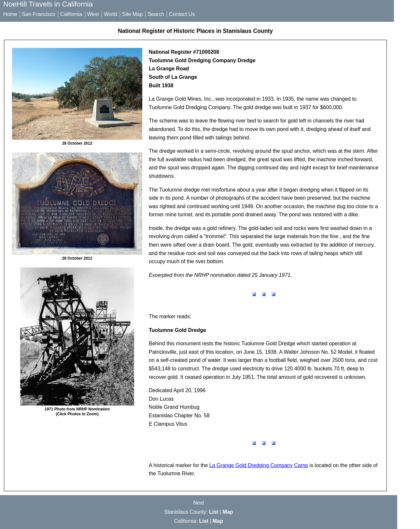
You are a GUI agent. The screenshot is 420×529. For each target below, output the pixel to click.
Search (156, 14)
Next (199, 503)
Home (10, 14)
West (93, 14)
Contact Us (182, 14)
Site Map (132, 14)
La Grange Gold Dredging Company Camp (259, 465)
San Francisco (39, 14)
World (111, 14)
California (71, 14)
